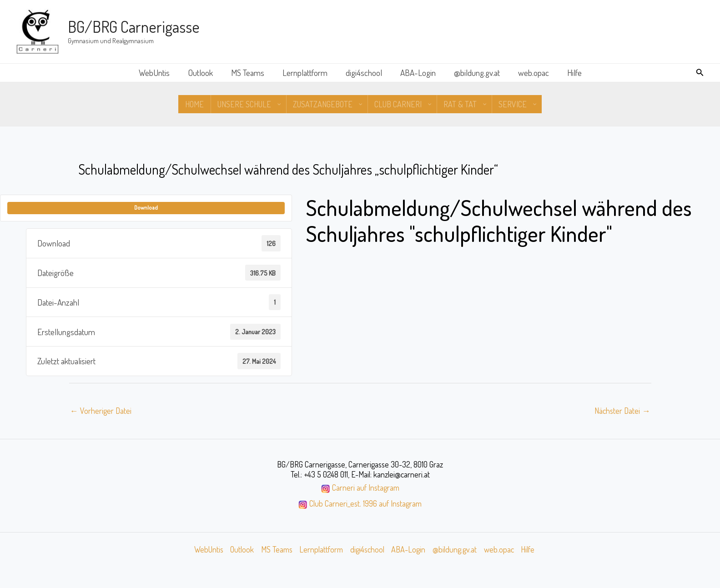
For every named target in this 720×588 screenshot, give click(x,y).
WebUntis (158, 73)
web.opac (531, 73)
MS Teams (249, 73)
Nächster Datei (622, 411)
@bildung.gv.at (475, 73)
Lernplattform (306, 73)
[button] (700, 73)
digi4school (364, 73)
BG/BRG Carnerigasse (134, 26)
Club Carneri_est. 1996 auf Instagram (366, 505)
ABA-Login (417, 73)
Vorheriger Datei (101, 411)
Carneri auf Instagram (366, 489)
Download (146, 208)
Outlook (203, 73)
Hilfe (571, 73)
